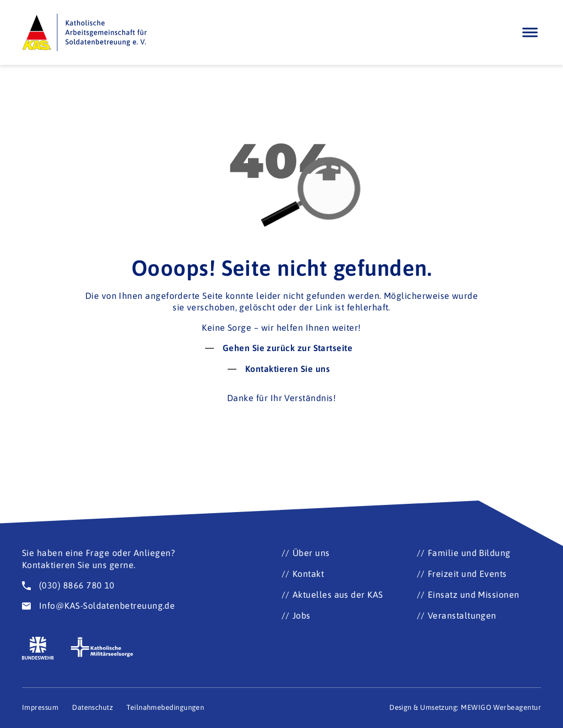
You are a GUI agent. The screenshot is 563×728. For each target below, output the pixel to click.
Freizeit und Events (467, 574)
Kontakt (308, 574)
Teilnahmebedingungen (165, 707)
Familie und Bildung (469, 553)
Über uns (311, 553)
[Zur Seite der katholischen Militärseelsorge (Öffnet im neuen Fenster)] (102, 647)
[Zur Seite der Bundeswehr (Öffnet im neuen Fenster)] (38, 649)
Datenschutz (92, 707)
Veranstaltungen (462, 615)
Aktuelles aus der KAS (338, 594)
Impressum (40, 707)
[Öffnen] (530, 32)
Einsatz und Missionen (474, 594)
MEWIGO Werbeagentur (501, 707)
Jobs (302, 615)
